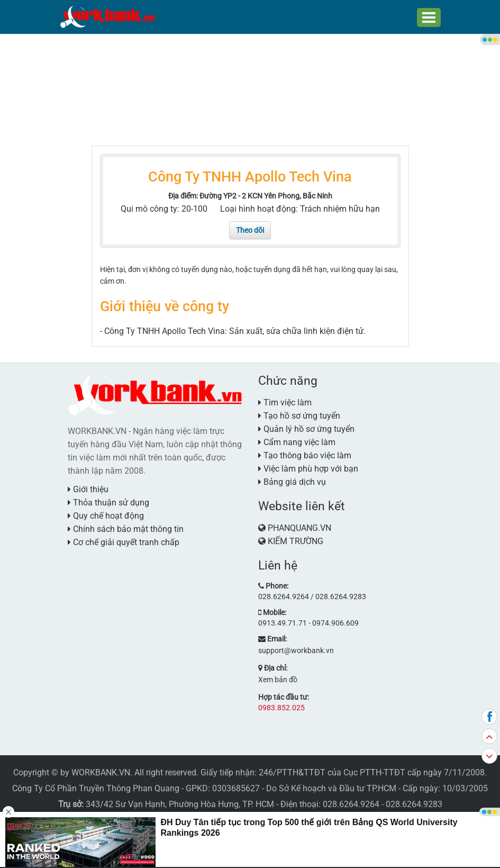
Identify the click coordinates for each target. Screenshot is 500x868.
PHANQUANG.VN (299, 528)
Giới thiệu (88, 489)
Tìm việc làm (285, 403)
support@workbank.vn (296, 650)
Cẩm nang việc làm (297, 442)
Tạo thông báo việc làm (305, 455)
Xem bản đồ (278, 680)
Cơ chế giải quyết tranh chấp (124, 542)
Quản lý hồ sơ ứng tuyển (306, 429)
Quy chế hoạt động (106, 516)
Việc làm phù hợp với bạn (308, 469)
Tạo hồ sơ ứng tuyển (299, 416)
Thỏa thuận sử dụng (108, 503)
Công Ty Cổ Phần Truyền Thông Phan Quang (96, 788)
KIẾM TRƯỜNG (296, 541)
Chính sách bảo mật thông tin (126, 529)
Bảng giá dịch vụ (292, 482)
